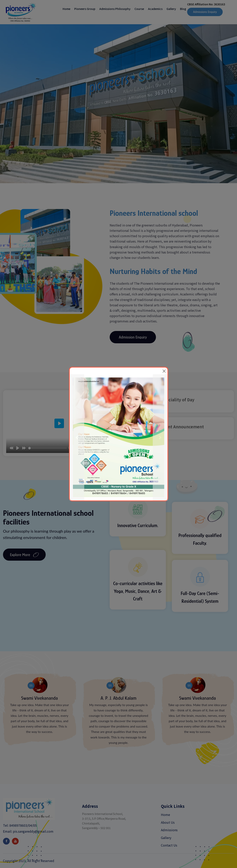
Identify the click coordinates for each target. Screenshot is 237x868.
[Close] (164, 371)
